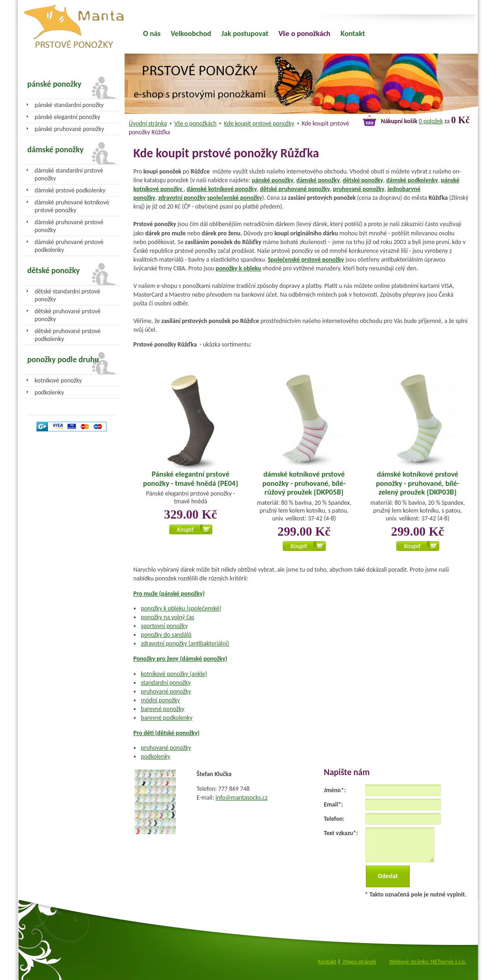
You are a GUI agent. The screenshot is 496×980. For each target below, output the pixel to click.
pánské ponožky (273, 180)
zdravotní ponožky (182, 198)
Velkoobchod (191, 33)
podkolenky (155, 756)
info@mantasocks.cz (242, 798)
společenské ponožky (235, 198)
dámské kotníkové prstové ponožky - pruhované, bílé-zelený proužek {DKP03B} (418, 483)
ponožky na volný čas (167, 617)
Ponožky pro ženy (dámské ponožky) (180, 659)
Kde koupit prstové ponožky (259, 123)
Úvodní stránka (148, 123)
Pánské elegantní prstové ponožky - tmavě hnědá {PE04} (191, 478)
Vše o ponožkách (196, 123)
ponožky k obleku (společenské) (181, 608)
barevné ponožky (162, 709)
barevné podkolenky (167, 718)
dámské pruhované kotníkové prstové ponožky (72, 206)
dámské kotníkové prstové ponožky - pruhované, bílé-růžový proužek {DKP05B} (304, 483)
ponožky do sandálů (166, 635)
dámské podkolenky (412, 180)
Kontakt (353, 33)
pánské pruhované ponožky (69, 129)
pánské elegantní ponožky (67, 117)
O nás (152, 33)
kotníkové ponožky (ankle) (174, 674)
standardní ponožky (166, 683)
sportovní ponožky (164, 626)
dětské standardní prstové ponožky (67, 295)
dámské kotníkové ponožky (221, 189)
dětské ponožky (363, 180)
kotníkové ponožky (58, 380)
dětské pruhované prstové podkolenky (68, 335)
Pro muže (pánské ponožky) (169, 594)
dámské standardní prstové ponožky (69, 174)
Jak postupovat (245, 33)
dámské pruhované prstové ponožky (69, 226)
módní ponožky (160, 700)
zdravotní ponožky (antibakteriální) (185, 643)
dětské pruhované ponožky (295, 189)
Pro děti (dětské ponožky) (167, 733)
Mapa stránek (359, 961)
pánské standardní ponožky (69, 105)
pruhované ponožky (359, 189)
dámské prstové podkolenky (70, 190)
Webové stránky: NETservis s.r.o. (428, 961)
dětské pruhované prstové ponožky (68, 315)
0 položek (431, 121)
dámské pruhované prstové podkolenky (69, 246)
